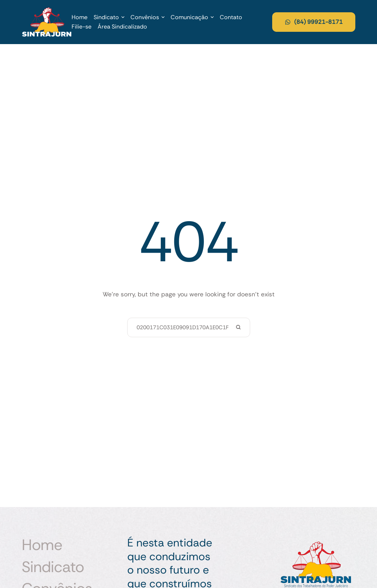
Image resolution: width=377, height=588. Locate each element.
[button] (123, 17)
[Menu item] (80, 17)
